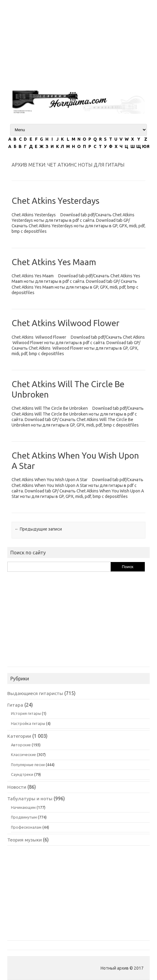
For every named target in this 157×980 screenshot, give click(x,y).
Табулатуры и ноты (30, 798)
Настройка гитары (28, 723)
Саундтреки (22, 774)
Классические (23, 755)
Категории (19, 736)
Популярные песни (28, 765)
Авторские (21, 745)
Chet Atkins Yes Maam (54, 262)
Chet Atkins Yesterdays (55, 201)
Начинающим (23, 807)
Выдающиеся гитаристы (35, 693)
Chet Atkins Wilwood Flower (66, 323)
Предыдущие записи (38, 529)
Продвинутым (24, 817)
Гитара (15, 705)
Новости (17, 787)
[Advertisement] (78, 43)
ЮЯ (146, 146)
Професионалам (26, 827)
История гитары (26, 713)
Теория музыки (25, 840)
